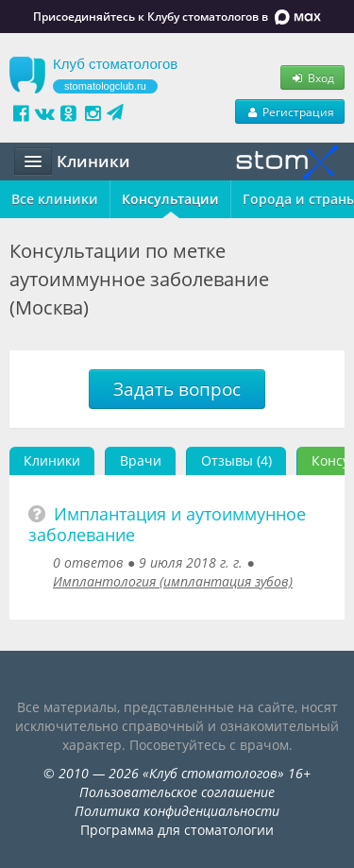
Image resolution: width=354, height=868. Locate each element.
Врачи (141, 460)
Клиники (52, 460)
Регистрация (290, 111)
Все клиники (55, 199)
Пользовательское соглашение (177, 792)
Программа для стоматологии (177, 830)
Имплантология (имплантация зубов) (173, 581)
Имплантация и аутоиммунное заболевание (167, 524)
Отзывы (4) (236, 460)
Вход (312, 77)
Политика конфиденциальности (177, 811)
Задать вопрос (177, 389)
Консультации (170, 199)
